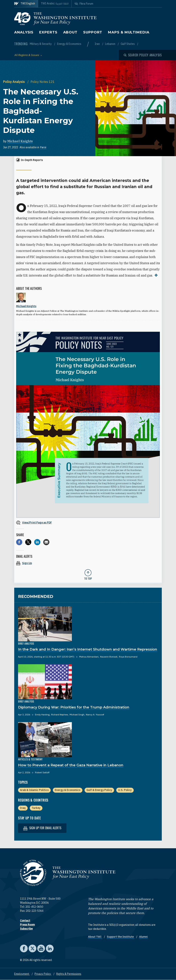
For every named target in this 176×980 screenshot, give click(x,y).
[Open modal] (143, 55)
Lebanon (110, 44)
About (70, 32)
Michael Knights (20, 141)
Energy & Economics (69, 44)
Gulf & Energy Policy (99, 790)
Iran (98, 44)
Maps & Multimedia (129, 32)
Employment (22, 974)
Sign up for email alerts (42, 828)
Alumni (143, 937)
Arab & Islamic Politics (34, 790)
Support (93, 32)
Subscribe (26, 929)
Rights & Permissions (69, 974)
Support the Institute (121, 937)
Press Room (27, 925)
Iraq (23, 808)
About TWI (95, 937)
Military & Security (41, 44)
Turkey (36, 808)
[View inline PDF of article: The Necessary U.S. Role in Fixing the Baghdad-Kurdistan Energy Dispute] (88, 522)
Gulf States (128, 44)
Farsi (43, 147)
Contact (25, 921)
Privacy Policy (43, 974)
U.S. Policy (125, 790)
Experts (48, 32)
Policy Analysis (14, 82)
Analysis (24, 32)
